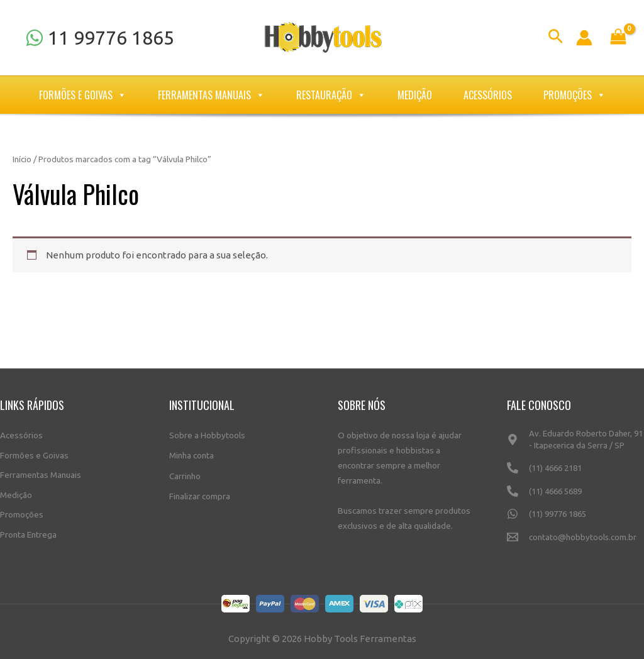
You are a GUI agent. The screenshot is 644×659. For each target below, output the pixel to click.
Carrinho (185, 473)
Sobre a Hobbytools (207, 434)
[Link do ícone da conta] (584, 38)
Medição (415, 95)
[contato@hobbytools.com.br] (576, 542)
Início (22, 159)
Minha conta (192, 453)
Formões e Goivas (83, 95)
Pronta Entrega (28, 533)
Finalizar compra (200, 493)
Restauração (331, 95)
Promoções (575, 95)
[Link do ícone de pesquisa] (556, 38)
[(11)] (576, 473)
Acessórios (488, 95)
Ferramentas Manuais (211, 95)
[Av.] (576, 444)
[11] (100, 38)
